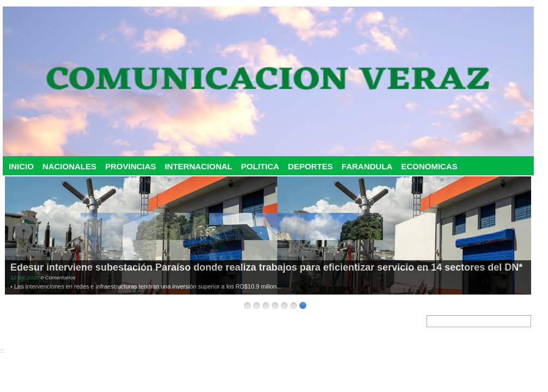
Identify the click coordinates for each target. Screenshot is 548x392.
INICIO (21, 166)
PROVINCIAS (130, 166)
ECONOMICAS (429, 166)
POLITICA (260, 166)
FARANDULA (367, 166)
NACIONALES (69, 166)
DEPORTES (311, 166)
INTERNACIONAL (198, 166)
